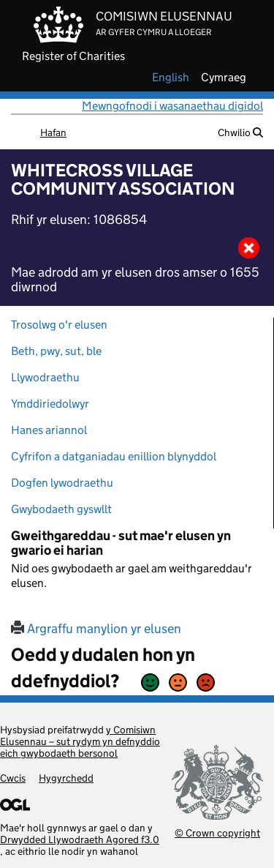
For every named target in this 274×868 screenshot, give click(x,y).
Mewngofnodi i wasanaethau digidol (172, 106)
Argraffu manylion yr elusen (96, 629)
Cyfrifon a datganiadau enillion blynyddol (114, 456)
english (171, 78)
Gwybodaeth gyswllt (61, 509)
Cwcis (13, 778)
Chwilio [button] (240, 132)
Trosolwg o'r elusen (59, 325)
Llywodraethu (45, 377)
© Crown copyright (217, 833)
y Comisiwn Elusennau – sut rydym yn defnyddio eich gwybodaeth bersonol (80, 741)
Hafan (53, 132)
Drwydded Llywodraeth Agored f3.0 (80, 839)
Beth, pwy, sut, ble (56, 351)
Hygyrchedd (66, 778)
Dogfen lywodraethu (62, 483)
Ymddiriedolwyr (50, 404)
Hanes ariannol (49, 430)
